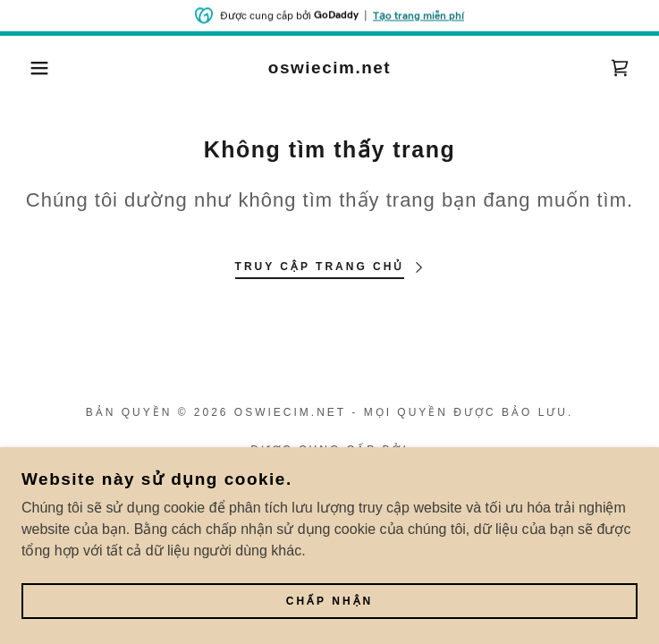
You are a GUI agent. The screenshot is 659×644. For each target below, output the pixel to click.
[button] (42, 68)
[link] (329, 68)
